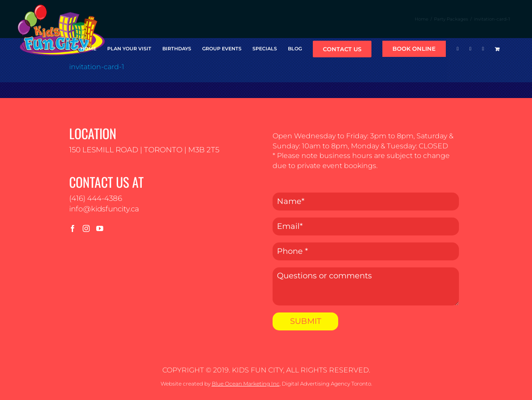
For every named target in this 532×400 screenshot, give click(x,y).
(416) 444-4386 (96, 198)
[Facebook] (73, 228)
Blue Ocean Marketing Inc (246, 384)
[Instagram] (86, 228)
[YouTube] (100, 228)
